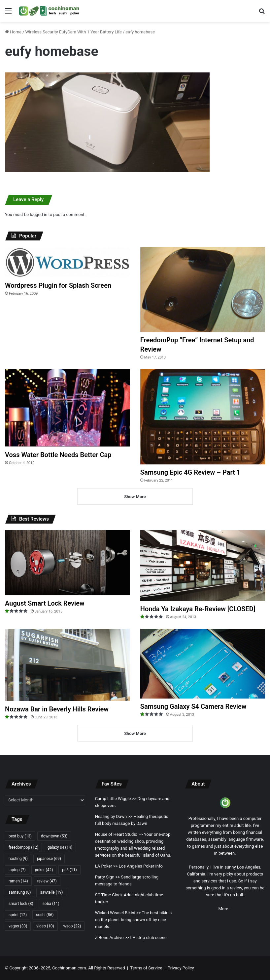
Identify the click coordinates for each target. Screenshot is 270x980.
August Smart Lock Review (45, 603)
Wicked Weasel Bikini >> (118, 913)
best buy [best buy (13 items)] (20, 836)
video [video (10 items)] (45, 926)
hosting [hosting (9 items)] (18, 859)
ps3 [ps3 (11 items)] (69, 870)
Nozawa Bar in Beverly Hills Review (57, 709)
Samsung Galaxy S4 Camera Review (193, 706)
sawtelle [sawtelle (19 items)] (51, 892)
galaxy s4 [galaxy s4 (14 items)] (60, 847)
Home (13, 32)
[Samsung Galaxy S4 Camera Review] (203, 664)
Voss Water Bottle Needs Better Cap (58, 455)
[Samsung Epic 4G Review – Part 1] (203, 417)
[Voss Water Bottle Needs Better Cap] (67, 408)
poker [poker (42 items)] (44, 870)
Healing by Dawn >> (114, 816)
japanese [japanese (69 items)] (49, 859)
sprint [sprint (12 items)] (18, 915)
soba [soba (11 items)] (51, 904)
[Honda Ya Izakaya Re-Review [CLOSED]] (203, 565)
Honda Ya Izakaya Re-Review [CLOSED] (198, 609)
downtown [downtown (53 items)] (54, 836)
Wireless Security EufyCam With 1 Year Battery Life (74, 32)
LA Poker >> (106, 866)
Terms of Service (146, 968)
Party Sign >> (108, 877)
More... (225, 909)
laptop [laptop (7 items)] (17, 870)
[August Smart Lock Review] (67, 563)
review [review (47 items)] (47, 881)
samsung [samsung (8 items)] (20, 892)
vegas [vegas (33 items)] (18, 926)
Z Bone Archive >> (112, 937)
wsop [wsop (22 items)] (72, 926)
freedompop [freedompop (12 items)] (23, 847)
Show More (135, 497)
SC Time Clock (109, 895)
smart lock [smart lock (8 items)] (21, 904)
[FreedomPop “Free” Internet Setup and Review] (203, 290)
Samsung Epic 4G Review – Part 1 (190, 472)
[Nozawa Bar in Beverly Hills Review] (67, 665)
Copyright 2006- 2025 (30, 968)
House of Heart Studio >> (119, 834)
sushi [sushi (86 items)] (45, 915)
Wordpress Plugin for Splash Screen (58, 285)
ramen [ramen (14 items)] (18, 881)
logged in (38, 214)
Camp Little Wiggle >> (116, 799)
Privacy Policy (181, 968)
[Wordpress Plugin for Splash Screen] (67, 262)
